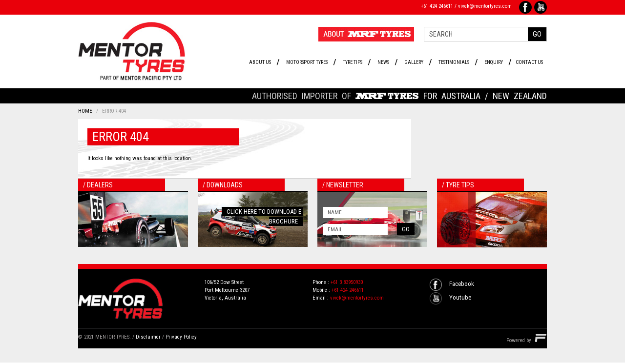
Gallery (414, 62)
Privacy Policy (181, 337)
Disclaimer (148, 337)
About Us (260, 62)
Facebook (462, 284)
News (383, 62)
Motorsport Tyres (307, 62)
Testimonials (454, 62)
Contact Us (529, 62)
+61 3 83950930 (347, 282)
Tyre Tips (353, 62)
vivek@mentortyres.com (485, 6)
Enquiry (494, 62)
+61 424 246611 (437, 6)
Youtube (460, 297)
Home (85, 111)
